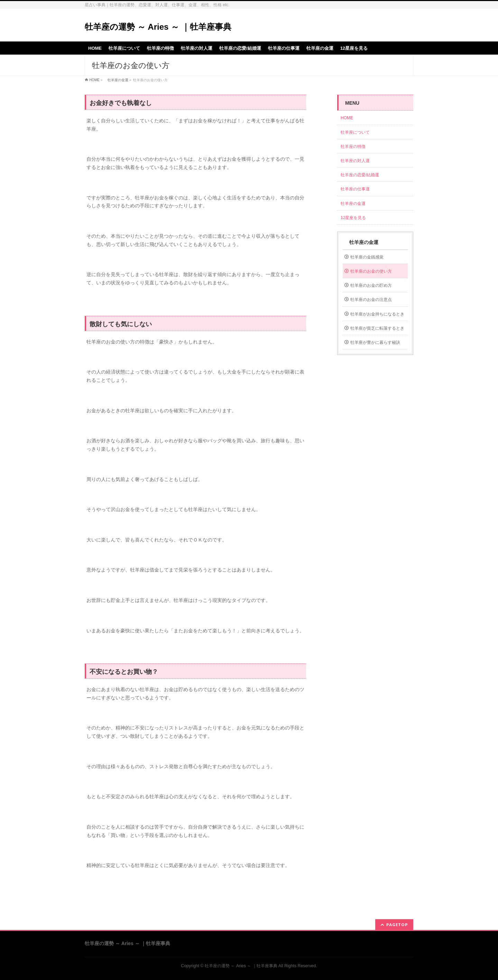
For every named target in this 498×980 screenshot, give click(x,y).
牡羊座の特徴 (353, 147)
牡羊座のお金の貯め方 (371, 285)
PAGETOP (397, 925)
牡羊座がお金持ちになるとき (377, 314)
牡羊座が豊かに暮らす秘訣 (375, 342)
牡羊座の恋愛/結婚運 (360, 175)
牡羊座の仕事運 (355, 189)
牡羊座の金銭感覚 (367, 257)
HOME (94, 80)
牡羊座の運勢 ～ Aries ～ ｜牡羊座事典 (158, 27)
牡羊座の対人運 (355, 161)
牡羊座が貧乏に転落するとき (377, 328)
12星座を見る (353, 218)
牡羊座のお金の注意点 (371, 300)
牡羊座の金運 (116, 80)
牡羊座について (355, 132)
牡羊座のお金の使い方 (371, 271)
